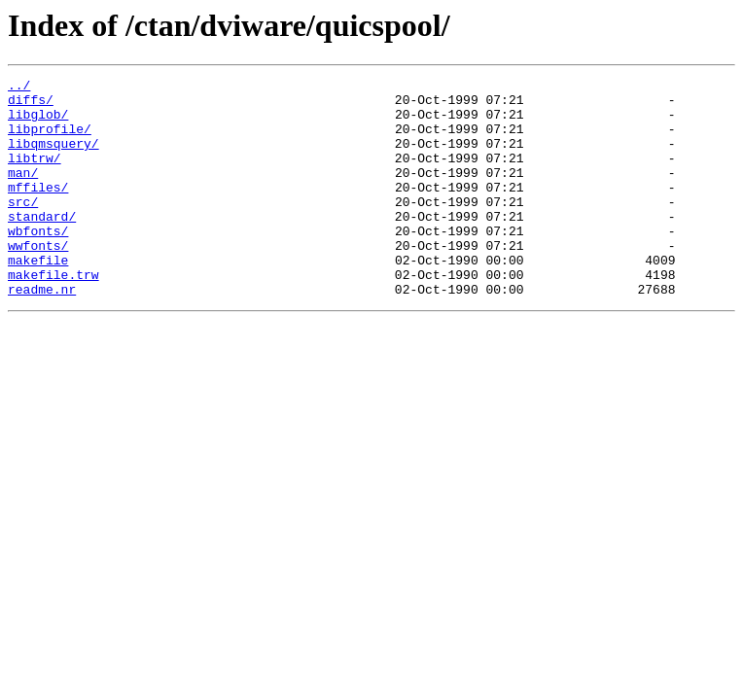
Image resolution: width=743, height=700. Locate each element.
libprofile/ (50, 140)
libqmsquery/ (53, 157)
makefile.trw (53, 315)
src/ (23, 227)
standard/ (42, 245)
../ (19, 87)
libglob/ (38, 122)
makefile (38, 297)
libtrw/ (35, 175)
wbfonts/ (38, 262)
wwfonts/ (38, 280)
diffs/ (31, 105)
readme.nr (42, 332)
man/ (23, 192)
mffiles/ (38, 210)
